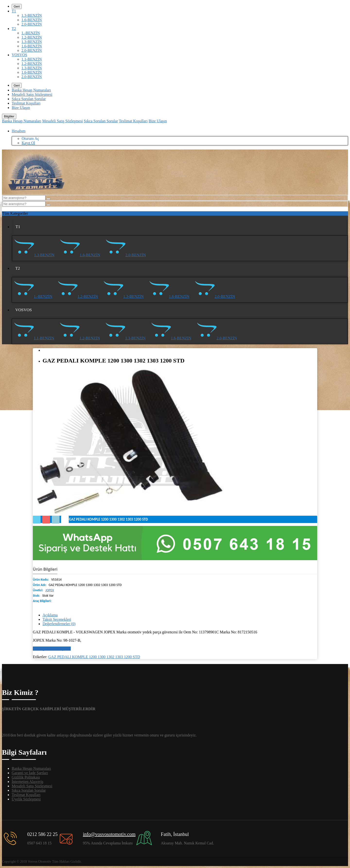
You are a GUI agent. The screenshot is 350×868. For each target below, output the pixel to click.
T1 (14, 11)
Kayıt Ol (28, 143)
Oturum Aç (30, 138)
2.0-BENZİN (32, 24)
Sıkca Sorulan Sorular (29, 99)
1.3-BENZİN (32, 15)
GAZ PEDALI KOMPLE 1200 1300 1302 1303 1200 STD (94, 657)
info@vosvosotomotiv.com (109, 834)
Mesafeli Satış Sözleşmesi (32, 94)
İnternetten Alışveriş (27, 782)
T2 (14, 29)
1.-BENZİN (31, 33)
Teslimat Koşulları (26, 103)
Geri (17, 6)
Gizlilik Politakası (26, 777)
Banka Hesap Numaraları (31, 90)
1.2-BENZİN (32, 37)
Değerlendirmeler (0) (59, 624)
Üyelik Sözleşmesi (26, 799)
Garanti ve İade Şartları (30, 773)
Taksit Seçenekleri (57, 619)
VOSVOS (19, 55)
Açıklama (50, 615)
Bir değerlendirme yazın (52, 649)
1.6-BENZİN (32, 20)
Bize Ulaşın (21, 108)
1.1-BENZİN (32, 59)
